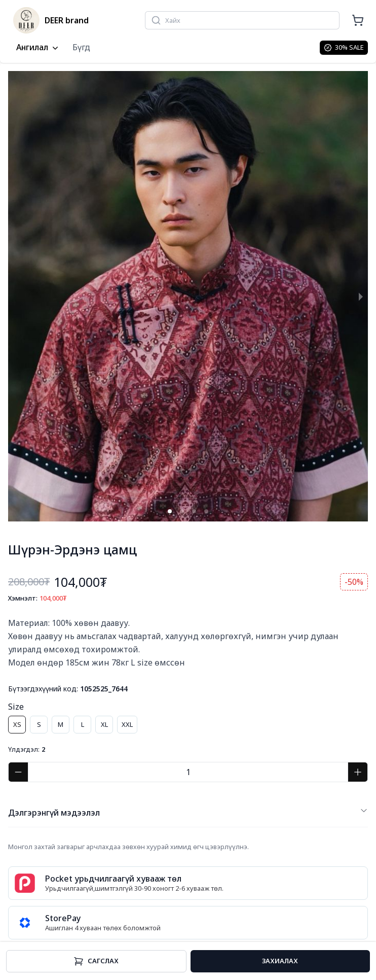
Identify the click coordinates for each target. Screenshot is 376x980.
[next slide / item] (361, 296)
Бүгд (81, 47)
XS (17, 724)
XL (104, 724)
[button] (170, 511)
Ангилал (38, 48)
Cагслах (96, 961)
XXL (127, 724)
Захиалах (280, 961)
